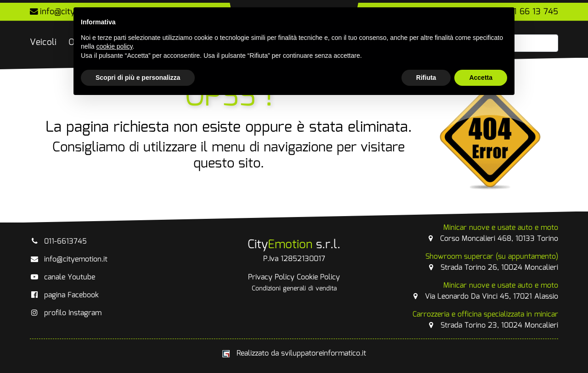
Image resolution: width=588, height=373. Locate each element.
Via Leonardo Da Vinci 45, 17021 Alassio (484, 291)
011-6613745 (58, 242)
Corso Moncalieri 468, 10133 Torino (492, 233)
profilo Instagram (66, 313)
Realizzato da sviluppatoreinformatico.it (294, 354)
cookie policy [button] (114, 46)
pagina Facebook (64, 295)
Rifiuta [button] (426, 78)
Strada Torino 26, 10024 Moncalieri (492, 262)
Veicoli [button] (43, 42)
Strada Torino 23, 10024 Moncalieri (485, 320)
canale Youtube (62, 277)
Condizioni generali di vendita (294, 289)
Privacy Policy (271, 277)
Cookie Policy (318, 277)
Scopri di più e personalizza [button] (138, 78)
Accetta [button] (481, 78)
